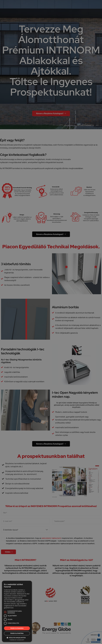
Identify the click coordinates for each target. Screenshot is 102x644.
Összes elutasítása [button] (17, 633)
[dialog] (51, 322)
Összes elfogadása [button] (17, 628)
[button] (17, 638)
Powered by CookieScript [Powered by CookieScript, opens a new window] (17, 640)
